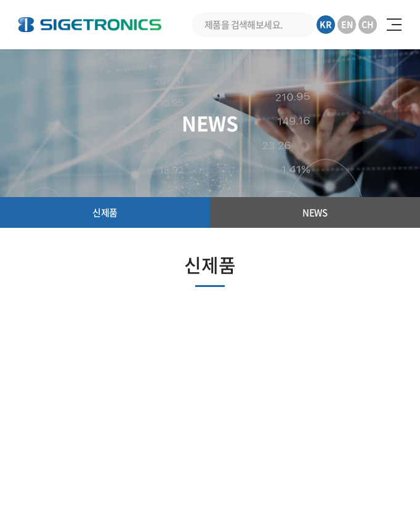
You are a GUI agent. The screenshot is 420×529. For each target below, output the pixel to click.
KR (326, 24)
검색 (303, 25)
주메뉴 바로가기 (0, 0)
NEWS (315, 212)
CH (368, 24)
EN (347, 24)
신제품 (105, 212)
